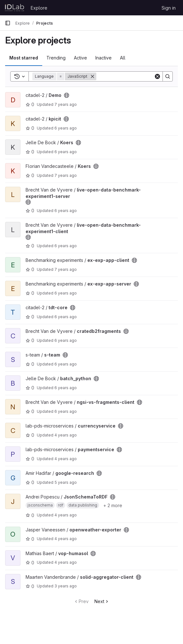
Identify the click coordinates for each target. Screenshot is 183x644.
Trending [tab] (56, 58)
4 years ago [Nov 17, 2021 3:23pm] (66, 435)
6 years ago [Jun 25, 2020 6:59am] (66, 411)
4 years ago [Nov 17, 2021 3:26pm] (66, 459)
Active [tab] (80, 58)
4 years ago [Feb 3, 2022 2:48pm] (66, 539)
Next (102, 601)
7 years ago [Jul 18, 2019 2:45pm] (66, 269)
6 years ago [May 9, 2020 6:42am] (66, 152)
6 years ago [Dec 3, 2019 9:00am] (66, 340)
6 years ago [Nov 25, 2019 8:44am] (66, 388)
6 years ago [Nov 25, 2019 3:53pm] (66, 211)
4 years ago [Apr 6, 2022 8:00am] (66, 515)
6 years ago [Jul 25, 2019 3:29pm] (66, 293)
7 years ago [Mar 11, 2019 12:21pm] (66, 175)
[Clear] (157, 76)
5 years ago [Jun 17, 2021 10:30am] (66, 482)
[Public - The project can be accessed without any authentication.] (67, 95)
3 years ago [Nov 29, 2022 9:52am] (66, 586)
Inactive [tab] (103, 58)
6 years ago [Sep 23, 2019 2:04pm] (66, 317)
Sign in (169, 8)
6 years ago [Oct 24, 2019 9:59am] (66, 246)
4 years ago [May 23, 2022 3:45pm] (66, 562)
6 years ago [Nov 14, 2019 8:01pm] (66, 364)
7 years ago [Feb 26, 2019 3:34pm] (66, 104)
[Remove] (92, 76)
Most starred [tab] (24, 58)
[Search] (136, 76)
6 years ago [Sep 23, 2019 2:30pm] (66, 128)
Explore (39, 8)
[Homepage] (15, 8)
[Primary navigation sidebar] (8, 23)
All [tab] (123, 58)
